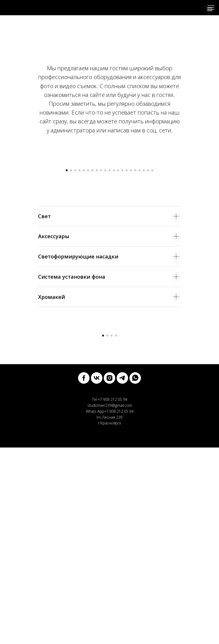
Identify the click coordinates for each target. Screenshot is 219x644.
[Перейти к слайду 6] (88, 268)
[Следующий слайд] (209, 212)
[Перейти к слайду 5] (84, 268)
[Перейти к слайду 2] (71, 268)
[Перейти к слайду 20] (148, 268)
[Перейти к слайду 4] (80, 268)
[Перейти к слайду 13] (118, 268)
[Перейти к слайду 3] (75, 268)
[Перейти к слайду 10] (105, 268)
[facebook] (84, 574)
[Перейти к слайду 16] (131, 268)
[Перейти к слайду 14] (122, 268)
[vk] (97, 574)
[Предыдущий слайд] (10, 212)
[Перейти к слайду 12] (114, 268)
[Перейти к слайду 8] (97, 268)
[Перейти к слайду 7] (92, 268)
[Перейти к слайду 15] (127, 268)
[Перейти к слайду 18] (139, 268)
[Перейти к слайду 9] (101, 268)
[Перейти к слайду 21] (152, 268)
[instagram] (109, 574)
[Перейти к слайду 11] (109, 268)
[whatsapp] (135, 574)
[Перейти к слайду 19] (144, 268)
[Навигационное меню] (210, 9)
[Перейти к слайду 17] (135, 268)
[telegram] (122, 574)
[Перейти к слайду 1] (67, 268)
